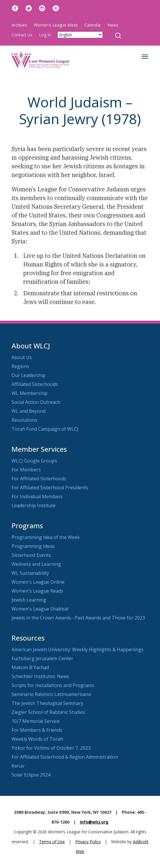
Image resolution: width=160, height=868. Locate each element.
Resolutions (24, 420)
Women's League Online (38, 582)
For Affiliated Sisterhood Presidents (50, 488)
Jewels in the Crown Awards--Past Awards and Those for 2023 (78, 618)
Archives (19, 25)
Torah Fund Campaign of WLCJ (45, 429)
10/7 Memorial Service (36, 721)
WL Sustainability (30, 573)
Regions (20, 366)
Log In (45, 35)
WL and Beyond (28, 411)
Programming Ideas (33, 546)
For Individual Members (37, 496)
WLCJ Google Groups (34, 461)
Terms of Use (52, 842)
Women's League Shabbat (40, 609)
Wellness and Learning (36, 564)
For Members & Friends (37, 730)
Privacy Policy (88, 842)
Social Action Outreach (36, 402)
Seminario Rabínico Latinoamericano (51, 694)
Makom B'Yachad (30, 667)
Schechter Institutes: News (40, 676)
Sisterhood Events (31, 555)
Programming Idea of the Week (46, 537)
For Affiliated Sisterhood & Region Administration (65, 757)
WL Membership (30, 393)
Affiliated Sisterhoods (35, 384)
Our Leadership (28, 375)
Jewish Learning (29, 600)
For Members (26, 470)
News (113, 25)
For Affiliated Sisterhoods (39, 479)
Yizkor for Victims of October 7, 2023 (51, 748)
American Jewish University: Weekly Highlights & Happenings (78, 649)
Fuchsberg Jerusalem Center (42, 658)
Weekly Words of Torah (37, 739)
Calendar (93, 25)
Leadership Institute (34, 505)
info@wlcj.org (94, 822)
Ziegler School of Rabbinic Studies (48, 712)
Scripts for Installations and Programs (53, 685)
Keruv (18, 766)
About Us (22, 357)
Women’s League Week (56, 25)
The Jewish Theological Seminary (47, 703)
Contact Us (22, 35)
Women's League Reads (37, 591)
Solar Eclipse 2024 (31, 775)
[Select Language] (80, 35)
